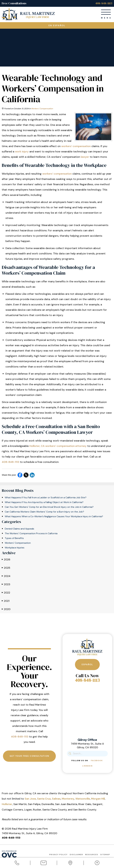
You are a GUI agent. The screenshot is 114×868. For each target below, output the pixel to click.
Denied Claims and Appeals (19, 529)
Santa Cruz (44, 799)
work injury (22, 152)
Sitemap (105, 854)
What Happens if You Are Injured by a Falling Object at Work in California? (44, 502)
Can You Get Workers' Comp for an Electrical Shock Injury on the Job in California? (49, 507)
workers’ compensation (76, 146)
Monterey (68, 799)
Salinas (56, 799)
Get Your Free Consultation (29, 756)
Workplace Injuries (15, 548)
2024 (6, 576)
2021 (6, 601)
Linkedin (87, 766)
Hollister (7, 804)
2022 (6, 593)
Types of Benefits (14, 538)
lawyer (85, 157)
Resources (92, 854)
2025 (6, 568)
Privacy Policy (58, 854)
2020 (6, 609)
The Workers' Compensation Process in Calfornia (31, 533)
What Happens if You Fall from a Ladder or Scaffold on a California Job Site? (46, 497)
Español (87, 665)
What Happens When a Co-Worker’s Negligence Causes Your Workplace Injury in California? (54, 516)
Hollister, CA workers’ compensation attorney (58, 446)
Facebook (97, 761)
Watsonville (83, 799)
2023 (6, 584)
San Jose (30, 799)
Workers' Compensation (42, 109)
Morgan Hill (98, 799)
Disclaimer (76, 854)
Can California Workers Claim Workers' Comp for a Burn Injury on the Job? (44, 512)
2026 (6, 559)
